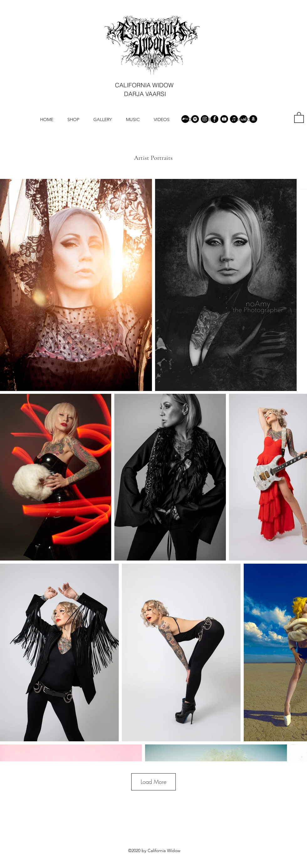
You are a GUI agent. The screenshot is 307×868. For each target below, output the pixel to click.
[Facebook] (214, 119)
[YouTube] (224, 119)
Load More (153, 782)
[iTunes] (234, 119)
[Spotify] (195, 119)
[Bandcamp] (185, 119)
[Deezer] (244, 119)
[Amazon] (253, 119)
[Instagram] (205, 119)
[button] (299, 117)
